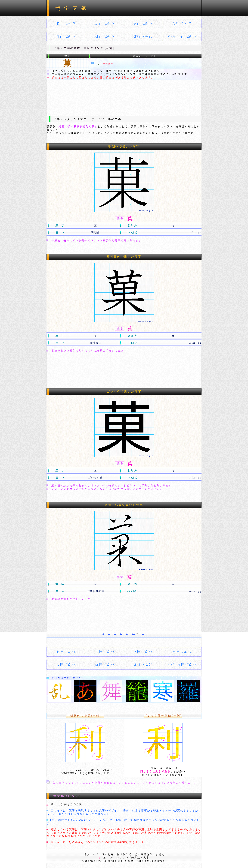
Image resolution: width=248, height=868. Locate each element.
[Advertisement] (124, 96)
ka (133, 633)
